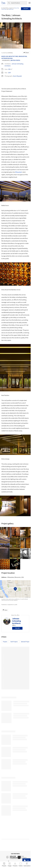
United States (15, 60)
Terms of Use (17, 8)
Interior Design (7, 58)
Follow (17, 628)
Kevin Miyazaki (17, 76)
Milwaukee (18, 172)
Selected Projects (26, 642)
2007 (10, 73)
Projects (5, 642)
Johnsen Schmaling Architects (17, 621)
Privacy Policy (4, 9)
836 (9, 69)
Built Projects (14, 642)
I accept (26, 9)
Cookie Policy (11, 9)
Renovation (23, 56)
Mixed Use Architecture (10, 56)
